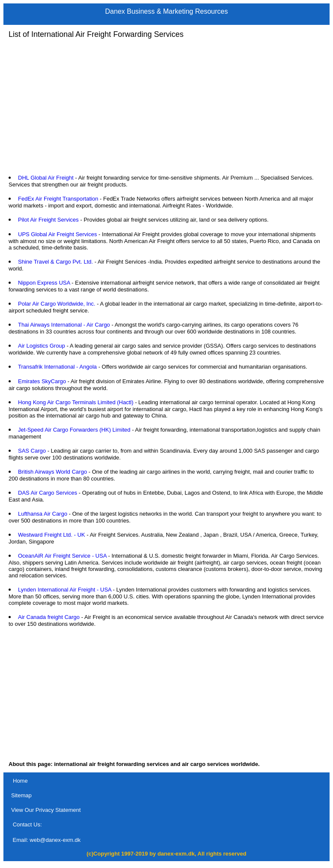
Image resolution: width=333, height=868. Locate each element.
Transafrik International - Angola (57, 367)
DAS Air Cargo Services (48, 493)
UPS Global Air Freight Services (57, 234)
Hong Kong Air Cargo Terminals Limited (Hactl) (76, 402)
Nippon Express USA (44, 283)
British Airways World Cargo (52, 472)
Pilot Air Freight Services (48, 220)
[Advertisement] (166, 107)
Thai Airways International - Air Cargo (64, 325)
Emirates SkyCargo (42, 381)
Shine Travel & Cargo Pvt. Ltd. (55, 262)
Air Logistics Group (42, 346)
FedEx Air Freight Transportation (58, 199)
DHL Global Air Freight (46, 178)
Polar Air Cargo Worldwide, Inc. (57, 304)
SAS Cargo (32, 451)
